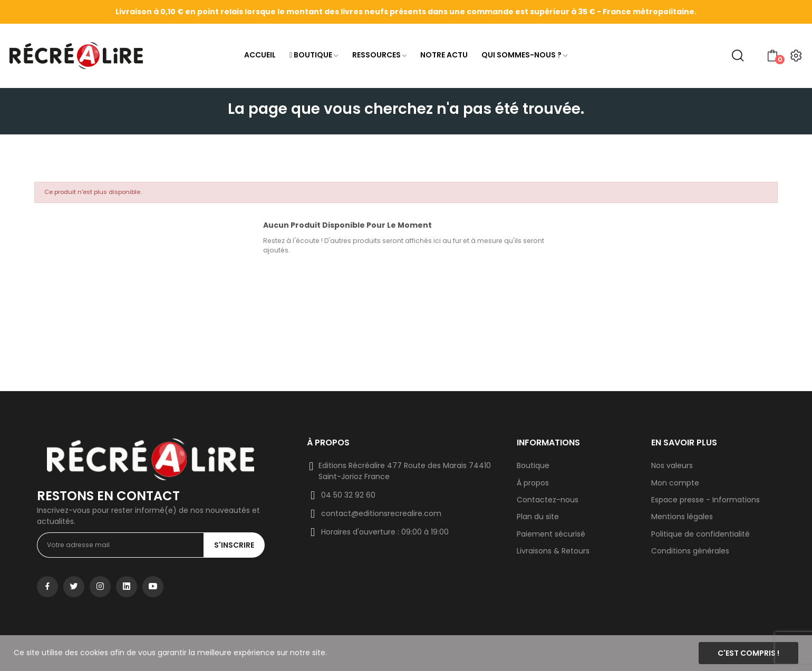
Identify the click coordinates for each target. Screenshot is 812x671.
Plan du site (538, 517)
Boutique (533, 465)
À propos (533, 483)
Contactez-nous (548, 500)
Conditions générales (690, 551)
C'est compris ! (748, 653)
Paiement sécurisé (551, 534)
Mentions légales (682, 517)
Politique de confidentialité (700, 534)
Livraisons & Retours (553, 551)
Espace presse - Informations (705, 500)
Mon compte (675, 483)
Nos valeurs (672, 465)
